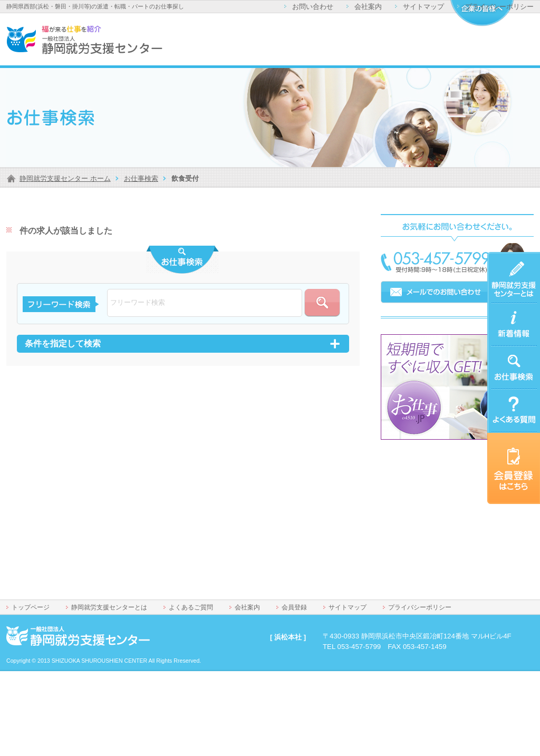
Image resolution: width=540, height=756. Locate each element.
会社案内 (368, 7)
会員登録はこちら (511, 445)
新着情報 (501, 310)
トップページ (31, 607)
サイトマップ (423, 7)
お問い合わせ (313, 7)
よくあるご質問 (511, 396)
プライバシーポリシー (499, 7)
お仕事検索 (141, 178)
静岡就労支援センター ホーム (65, 178)
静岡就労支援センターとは (511, 264)
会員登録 (294, 607)
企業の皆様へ (482, 13)
